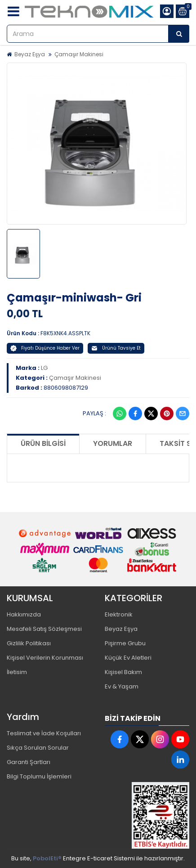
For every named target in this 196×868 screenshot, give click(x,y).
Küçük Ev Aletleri (128, 658)
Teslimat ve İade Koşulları (44, 733)
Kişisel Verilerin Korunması (45, 658)
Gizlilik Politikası (29, 643)
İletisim (17, 672)
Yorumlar (113, 443)
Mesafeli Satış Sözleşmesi (44, 629)
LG (44, 368)
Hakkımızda (24, 614)
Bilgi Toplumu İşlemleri (39, 776)
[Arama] (179, 34)
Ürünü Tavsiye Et (116, 348)
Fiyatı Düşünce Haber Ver (45, 348)
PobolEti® (47, 858)
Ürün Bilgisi (43, 443)
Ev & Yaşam (122, 686)
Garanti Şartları (29, 762)
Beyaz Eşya (30, 54)
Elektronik (119, 614)
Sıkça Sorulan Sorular (38, 748)
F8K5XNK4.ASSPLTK (65, 333)
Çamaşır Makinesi (79, 54)
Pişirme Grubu (125, 643)
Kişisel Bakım (123, 672)
